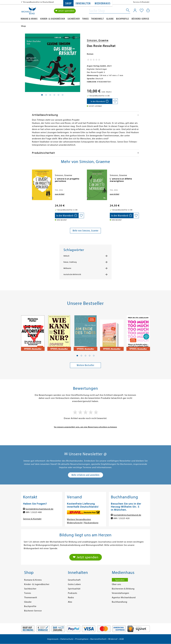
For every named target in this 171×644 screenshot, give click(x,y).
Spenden (120, 580)
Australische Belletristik (72, 274)
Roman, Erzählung (70, 262)
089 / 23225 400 (34, 512)
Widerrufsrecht (75, 523)
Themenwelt (98, 19)
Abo (70, 602)
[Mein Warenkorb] (148, 10)
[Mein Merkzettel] (142, 11)
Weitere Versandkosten (79, 519)
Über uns (116, 584)
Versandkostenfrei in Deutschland (38, 2)
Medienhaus (103, 4)
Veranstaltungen (120, 593)
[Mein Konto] (135, 10)
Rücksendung (91, 523)
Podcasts (73, 593)
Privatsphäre (82, 639)
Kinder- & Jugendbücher (53, 19)
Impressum (53, 639)
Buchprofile (122, 19)
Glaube (110, 19)
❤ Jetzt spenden (65, 11)
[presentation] (33, 180)
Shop (68, 4)
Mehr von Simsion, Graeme (85, 231)
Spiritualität (74, 589)
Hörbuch (66, 256)
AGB (122, 639)
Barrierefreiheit (98, 639)
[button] (77, 356)
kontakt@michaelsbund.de (40, 509)
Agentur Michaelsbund (124, 598)
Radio (71, 598)
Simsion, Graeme (98, 40)
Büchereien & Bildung (123, 589)
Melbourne (67, 268)
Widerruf (113, 639)
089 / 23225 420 (122, 518)
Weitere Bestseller (85, 365)
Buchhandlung (120, 602)
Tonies (85, 19)
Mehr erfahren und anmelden (85, 475)
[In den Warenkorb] (100, 101)
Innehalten (83, 4)
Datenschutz (67, 639)
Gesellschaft (74, 580)
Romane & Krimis (29, 19)
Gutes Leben (74, 584)
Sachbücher (74, 19)
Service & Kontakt (141, 2)
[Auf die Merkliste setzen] (115, 101)
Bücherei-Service (140, 19)
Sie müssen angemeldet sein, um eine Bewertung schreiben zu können (85, 427)
